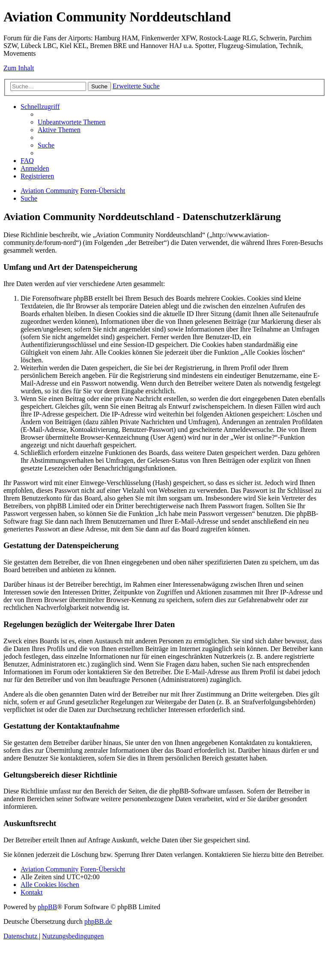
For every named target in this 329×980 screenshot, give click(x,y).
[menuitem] (72, 122)
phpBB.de (98, 921)
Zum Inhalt (19, 68)
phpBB (47, 907)
